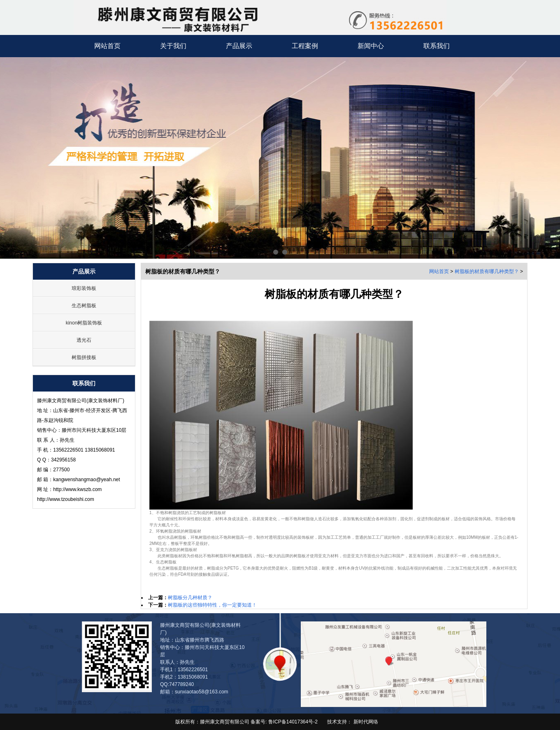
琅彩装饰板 (84, 288)
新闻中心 (371, 46)
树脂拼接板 (84, 357)
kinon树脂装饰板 (84, 323)
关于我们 (173, 46)
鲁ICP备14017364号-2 (292, 722)
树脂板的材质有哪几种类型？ (487, 271)
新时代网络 (366, 722)
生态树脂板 (84, 306)
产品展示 (239, 46)
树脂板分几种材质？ (190, 598)
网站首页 (107, 46)
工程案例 (305, 46)
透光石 (84, 340)
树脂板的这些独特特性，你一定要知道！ (212, 605)
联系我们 (437, 46)
